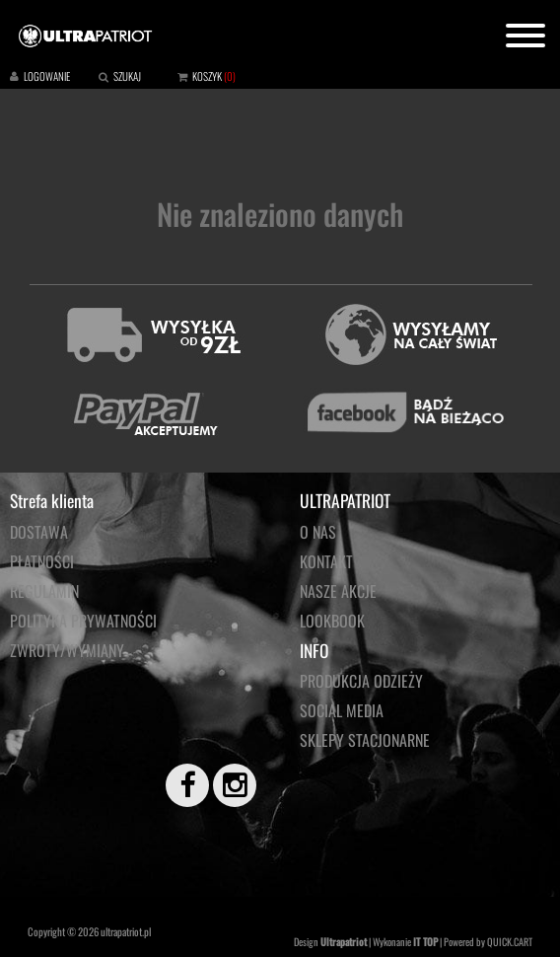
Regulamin (44, 591)
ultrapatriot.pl (126, 931)
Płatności (42, 561)
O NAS (318, 532)
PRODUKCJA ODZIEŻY (361, 681)
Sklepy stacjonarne (365, 740)
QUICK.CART (510, 942)
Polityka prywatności (83, 621)
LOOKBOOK (332, 621)
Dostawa (39, 532)
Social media (342, 710)
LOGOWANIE (47, 76)
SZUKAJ (127, 76)
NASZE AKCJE (338, 591)
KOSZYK (207, 76)
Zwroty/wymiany (67, 650)
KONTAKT (326, 561)
